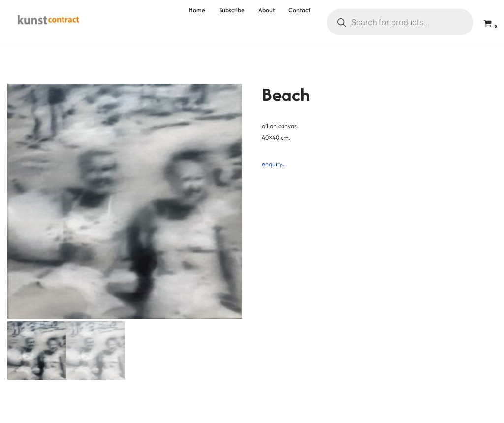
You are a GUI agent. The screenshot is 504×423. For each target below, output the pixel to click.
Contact (299, 10)
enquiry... (274, 164)
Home (197, 10)
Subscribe (232, 10)
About (267, 10)
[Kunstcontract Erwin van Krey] (48, 22)
